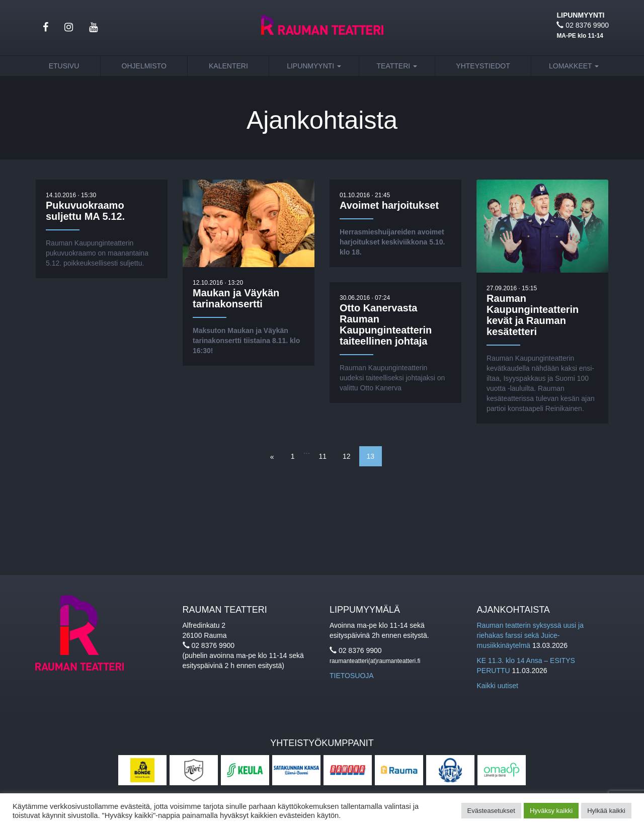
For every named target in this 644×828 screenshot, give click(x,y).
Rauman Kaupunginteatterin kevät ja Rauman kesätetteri (533, 316)
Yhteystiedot (483, 66)
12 (347, 456)
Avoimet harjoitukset (389, 206)
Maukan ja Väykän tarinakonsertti (236, 299)
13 (371, 456)
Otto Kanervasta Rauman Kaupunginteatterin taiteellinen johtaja (386, 325)
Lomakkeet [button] (574, 66)
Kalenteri (228, 66)
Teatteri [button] (397, 66)
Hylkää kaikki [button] (606, 811)
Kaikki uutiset (498, 686)
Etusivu (64, 66)
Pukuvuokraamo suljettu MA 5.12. (85, 211)
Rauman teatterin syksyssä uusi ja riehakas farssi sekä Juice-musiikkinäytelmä (530, 635)
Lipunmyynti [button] (314, 66)
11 (323, 456)
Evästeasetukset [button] (491, 811)
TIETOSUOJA (352, 676)
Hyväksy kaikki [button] (551, 811)
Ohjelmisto (144, 66)
